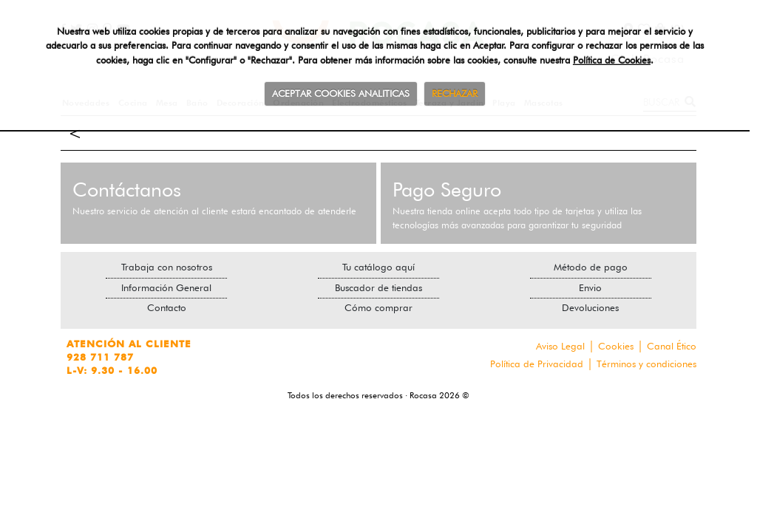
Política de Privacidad (537, 364)
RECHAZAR (455, 93)
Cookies (616, 346)
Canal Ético (672, 346)
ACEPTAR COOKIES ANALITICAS (341, 93)
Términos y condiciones (646, 364)
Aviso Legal (560, 346)
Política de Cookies (612, 60)
